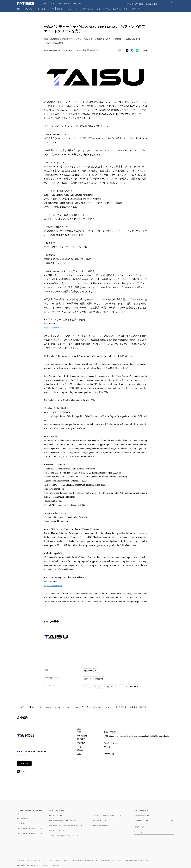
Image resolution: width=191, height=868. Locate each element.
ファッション (88, 9)
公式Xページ (139, 827)
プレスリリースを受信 (133, 4)
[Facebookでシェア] (132, 50)
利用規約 (66, 860)
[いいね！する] (119, 50)
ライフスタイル (103, 9)
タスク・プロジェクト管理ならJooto (107, 815)
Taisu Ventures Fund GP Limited (57, 707)
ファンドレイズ (109, 687)
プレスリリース (35, 707)
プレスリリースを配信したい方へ (30, 834)
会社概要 (21, 860)
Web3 (86, 687)
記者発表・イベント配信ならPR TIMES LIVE (65, 826)
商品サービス (90, 671)
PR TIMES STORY (55, 815)
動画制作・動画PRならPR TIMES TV (62, 821)
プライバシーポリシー (36, 860)
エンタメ (61, 9)
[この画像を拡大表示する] (56, 636)
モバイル (41, 9)
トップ (21, 707)
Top (19, 9)
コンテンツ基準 (53, 860)
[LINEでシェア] (137, 50)
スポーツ (136, 9)
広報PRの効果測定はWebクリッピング (64, 836)
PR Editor (53, 841)
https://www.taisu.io (53, 328)
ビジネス (117, 9)
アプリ (51, 9)
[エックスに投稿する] (127, 50)
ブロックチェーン (130, 687)
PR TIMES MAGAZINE (57, 831)
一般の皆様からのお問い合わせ (136, 860)
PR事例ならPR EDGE (101, 826)
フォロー (24, 764)
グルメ (126, 9)
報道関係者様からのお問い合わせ (85, 860)
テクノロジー (29, 9)
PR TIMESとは (23, 818)
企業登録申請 (152, 4)
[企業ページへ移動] (26, 737)
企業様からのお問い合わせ (111, 860)
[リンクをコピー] (145, 50)
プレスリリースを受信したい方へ (30, 828)
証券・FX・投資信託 (93, 679)
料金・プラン (22, 823)
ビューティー (73, 9)
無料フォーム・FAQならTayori (105, 821)
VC (95, 687)
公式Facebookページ (142, 815)
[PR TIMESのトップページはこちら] (49, 4)
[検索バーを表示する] (172, 4)
